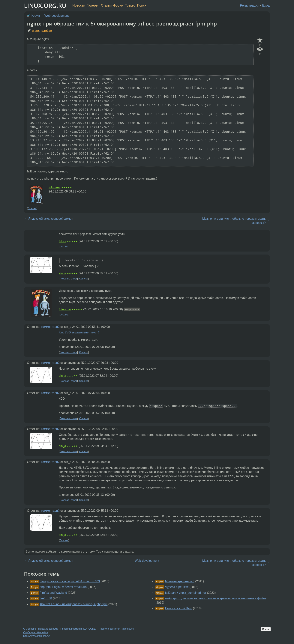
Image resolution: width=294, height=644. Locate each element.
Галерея (93, 5)
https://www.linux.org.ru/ (36, 636)
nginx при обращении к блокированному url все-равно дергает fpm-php (122, 23)
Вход (266, 5)
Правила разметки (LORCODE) (78, 629)
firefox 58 (46, 598)
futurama (54, 187)
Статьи (106, 5)
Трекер (130, 5)
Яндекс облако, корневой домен (51, 219)
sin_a (62, 273)
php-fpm (46, 30)
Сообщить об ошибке (36, 632)
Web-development (57, 16)
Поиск (142, 5)
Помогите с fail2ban (178, 608)
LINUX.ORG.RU (45, 6)
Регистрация (250, 5)
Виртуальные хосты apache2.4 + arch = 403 (70, 581)
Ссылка (32, 208)
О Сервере (30, 629)
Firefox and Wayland (53, 593)
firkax (62, 241)
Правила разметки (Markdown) (116, 629)
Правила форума (48, 629)
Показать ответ (68, 279)
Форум (118, 5)
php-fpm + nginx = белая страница (63, 587)
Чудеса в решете (177, 587)
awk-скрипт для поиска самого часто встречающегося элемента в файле (216, 598)
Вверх (266, 629)
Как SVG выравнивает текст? (79, 332)
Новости (79, 5)
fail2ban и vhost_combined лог (186, 593)
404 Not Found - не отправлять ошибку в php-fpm (73, 604)
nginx (36, 30)
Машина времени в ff (180, 581)
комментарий (50, 327)
